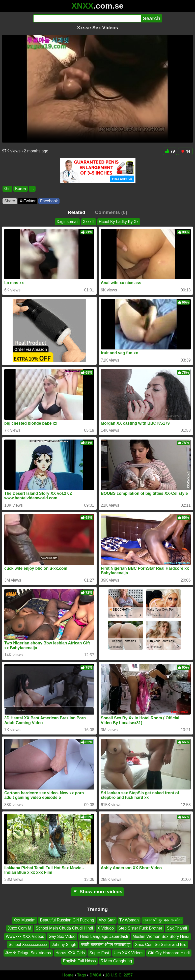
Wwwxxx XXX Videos (25, 936)
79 (170, 151)
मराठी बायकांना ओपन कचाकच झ (106, 945)
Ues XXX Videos (129, 953)
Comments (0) (111, 212)
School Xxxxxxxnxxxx (28, 945)
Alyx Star (107, 920)
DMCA (96, 975)
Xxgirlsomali (67, 222)
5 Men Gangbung (116, 961)
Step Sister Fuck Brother (140, 928)
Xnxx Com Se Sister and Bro (161, 945)
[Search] (87, 18)
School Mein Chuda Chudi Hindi (64, 928)
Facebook (49, 201)
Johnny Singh (64, 945)
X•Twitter (28, 201)
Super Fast (99, 953)
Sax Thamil (177, 928)
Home (68, 975)
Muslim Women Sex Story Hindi (161, 936)
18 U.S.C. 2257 (119, 975)
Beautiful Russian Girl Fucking (67, 920)
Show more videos (97, 892)
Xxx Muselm (24, 920)
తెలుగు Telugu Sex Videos (28, 953)
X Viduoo (106, 928)
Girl (7, 189)
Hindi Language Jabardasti (104, 936)
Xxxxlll (88, 222)
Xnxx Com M (20, 928)
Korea (21, 189)
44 (185, 151)
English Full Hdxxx (80, 961)
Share (10, 201)
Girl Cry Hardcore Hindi (169, 953)
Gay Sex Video (62, 936)
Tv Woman (129, 920)
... (32, 189)
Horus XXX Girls (70, 953)
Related (77, 212)
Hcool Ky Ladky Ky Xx (119, 222)
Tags (81, 975)
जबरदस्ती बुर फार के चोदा (162, 920)
